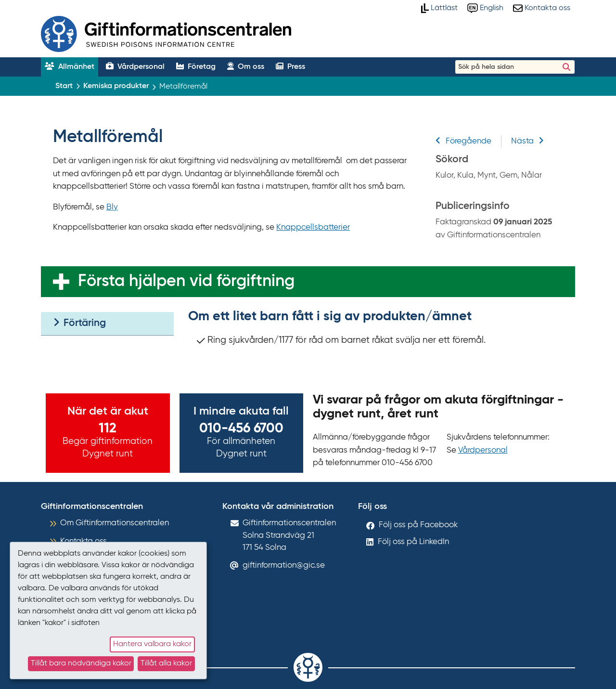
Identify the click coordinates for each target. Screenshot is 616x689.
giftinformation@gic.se (284, 565)
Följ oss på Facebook (418, 525)
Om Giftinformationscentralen (115, 523)
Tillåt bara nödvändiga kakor (81, 663)
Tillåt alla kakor (166, 663)
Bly (112, 207)
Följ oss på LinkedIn (413, 542)
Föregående (463, 141)
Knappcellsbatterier (313, 227)
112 (108, 429)
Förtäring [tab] (79, 323)
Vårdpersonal (483, 450)
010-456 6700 (241, 429)
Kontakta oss (83, 541)
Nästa (527, 141)
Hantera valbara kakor (152, 644)
